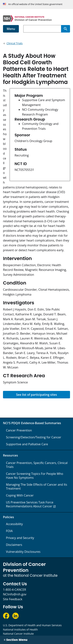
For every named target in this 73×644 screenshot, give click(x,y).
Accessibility (14, 524)
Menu (11, 29)
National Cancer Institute (18, 634)
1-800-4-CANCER (14, 590)
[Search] (66, 29)
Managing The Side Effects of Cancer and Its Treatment (37, 487)
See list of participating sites (36, 395)
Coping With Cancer (20, 495)
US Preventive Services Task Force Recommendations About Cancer (30, 504)
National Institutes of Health (20, 630)
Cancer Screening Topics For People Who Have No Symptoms (35, 476)
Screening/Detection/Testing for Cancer (34, 437)
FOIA (9, 531)
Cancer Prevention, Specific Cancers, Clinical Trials (37, 465)
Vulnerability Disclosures (23, 552)
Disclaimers (14, 545)
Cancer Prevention (19, 430)
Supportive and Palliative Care (27, 444)
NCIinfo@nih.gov (15, 594)
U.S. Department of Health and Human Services (32, 625)
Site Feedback (13, 599)
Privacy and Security (20, 538)
